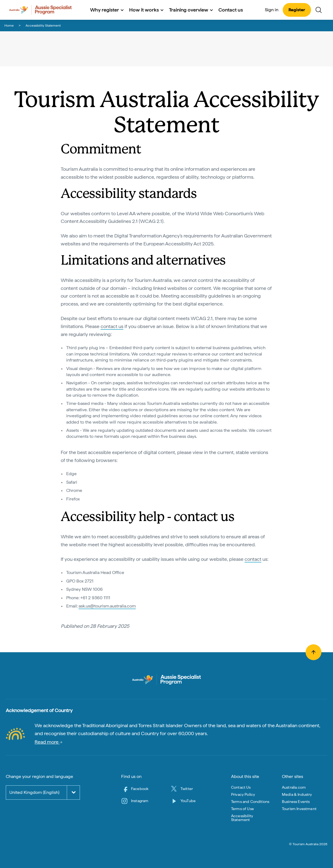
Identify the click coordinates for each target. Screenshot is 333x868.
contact (253, 559)
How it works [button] (146, 10)
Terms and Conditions (250, 802)
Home (9, 26)
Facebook (140, 789)
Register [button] (297, 10)
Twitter (187, 789)
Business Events (296, 802)
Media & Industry (297, 794)
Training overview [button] (191, 10)
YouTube (188, 801)
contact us (112, 326)
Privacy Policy (243, 794)
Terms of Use (242, 809)
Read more (48, 742)
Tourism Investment (299, 809)
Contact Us (241, 787)
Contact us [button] (231, 10)
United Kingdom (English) (34, 792)
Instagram (140, 801)
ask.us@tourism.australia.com (107, 606)
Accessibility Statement (242, 818)
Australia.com (294, 787)
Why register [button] (107, 10)
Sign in (272, 10)
